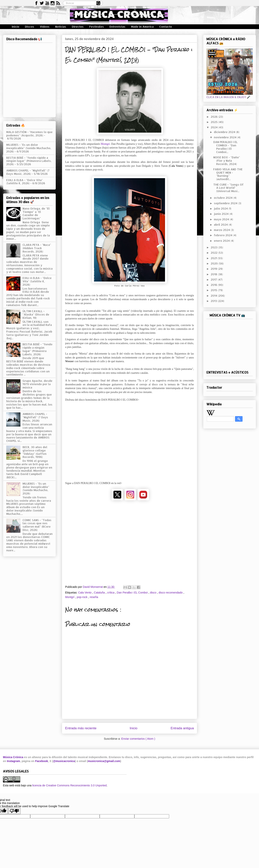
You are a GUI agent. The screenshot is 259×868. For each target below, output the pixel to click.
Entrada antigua (182, 728)
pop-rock (82, 597)
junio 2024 (222, 214)
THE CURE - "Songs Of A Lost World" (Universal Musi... (228, 188)
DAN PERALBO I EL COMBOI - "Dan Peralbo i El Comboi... (225, 147)
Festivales (97, 27)
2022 (214, 253)
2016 (214, 285)
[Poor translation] (14, 811)
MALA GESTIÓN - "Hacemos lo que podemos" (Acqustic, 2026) (29, 134)
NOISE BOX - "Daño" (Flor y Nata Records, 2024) (227, 161)
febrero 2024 (223, 235)
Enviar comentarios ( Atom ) (138, 739)
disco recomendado (171, 593)
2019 (214, 269)
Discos (30, 27)
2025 (215, 122)
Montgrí (105, 144)
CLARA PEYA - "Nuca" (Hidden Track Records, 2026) (37, 248)
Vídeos (45, 27)
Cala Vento (85, 593)
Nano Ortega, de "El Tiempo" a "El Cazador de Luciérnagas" (36, 213)
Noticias (61, 27)
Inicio (16, 27)
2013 (214, 301)
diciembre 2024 (225, 132)
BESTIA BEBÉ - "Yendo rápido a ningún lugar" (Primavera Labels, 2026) (29, 161)
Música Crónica (13, 757)
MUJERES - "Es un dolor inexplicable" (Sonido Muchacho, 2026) (29, 148)
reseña (94, 597)
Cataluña (100, 593)
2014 (214, 296)
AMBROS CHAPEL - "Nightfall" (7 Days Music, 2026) (28, 172)
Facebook (41, 761)
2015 (214, 290)
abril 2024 (221, 225)
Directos (78, 27)
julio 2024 (221, 208)
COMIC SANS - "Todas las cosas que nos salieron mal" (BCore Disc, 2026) (37, 525)
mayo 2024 (222, 219)
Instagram (13, 761)
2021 (214, 258)
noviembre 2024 (226, 137)
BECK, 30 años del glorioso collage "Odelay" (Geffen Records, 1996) (35, 452)
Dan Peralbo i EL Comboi (133, 593)
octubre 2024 (224, 198)
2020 (215, 263)
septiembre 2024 (226, 203)
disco (154, 593)
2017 (214, 279)
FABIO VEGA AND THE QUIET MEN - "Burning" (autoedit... (228, 174)
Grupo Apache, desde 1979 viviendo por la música (37, 384)
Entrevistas (117, 27)
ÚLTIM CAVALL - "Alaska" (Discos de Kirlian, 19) (36, 314)
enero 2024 (222, 241)
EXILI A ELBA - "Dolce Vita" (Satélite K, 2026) (25, 182)
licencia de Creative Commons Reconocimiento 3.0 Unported (69, 785)
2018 (214, 274)
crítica (111, 593)
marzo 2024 (222, 230)
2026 (215, 117)
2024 (215, 127)
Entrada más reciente (81, 728)
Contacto (166, 27)
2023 (214, 247)
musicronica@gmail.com (104, 761)
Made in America (142, 27)
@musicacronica (64, 761)
